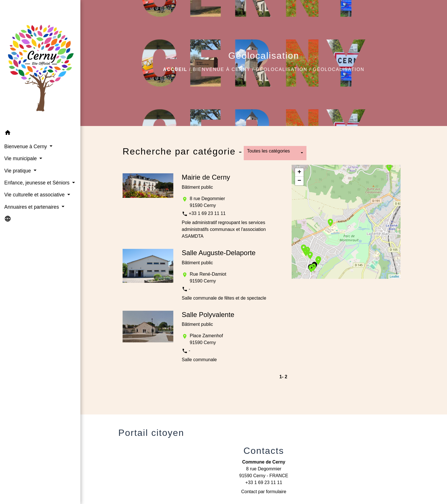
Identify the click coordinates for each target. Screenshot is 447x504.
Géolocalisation (282, 69)
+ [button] (299, 172)
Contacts (264, 451)
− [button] (299, 181)
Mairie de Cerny (206, 177)
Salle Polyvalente (208, 315)
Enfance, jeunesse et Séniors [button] (38, 183)
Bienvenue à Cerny (222, 69)
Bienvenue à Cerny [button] (26, 147)
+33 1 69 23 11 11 (207, 213)
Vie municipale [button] (21, 158)
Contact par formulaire (264, 492)
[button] (40, 134)
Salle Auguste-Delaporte (219, 253)
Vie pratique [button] (18, 171)
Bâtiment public (197, 187)
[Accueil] (40, 63)
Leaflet (394, 277)
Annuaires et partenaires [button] (32, 207)
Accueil (175, 69)
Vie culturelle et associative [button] (35, 195)
